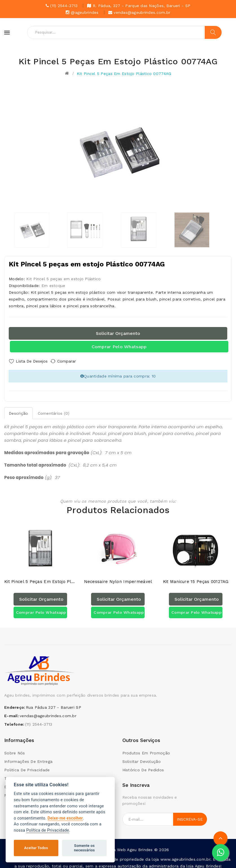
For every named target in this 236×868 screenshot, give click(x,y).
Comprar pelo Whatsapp (119, 347)
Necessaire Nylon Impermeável (118, 577)
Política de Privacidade (48, 830)
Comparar (72, 361)
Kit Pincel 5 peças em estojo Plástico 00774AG (124, 74)
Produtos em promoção (146, 748)
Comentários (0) (54, 411)
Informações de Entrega (28, 757)
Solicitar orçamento (118, 333)
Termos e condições (25, 774)
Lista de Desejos (32, 361)
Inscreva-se (190, 815)
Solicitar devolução (142, 757)
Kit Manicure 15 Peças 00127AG (196, 577)
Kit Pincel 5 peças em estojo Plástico (40, 577)
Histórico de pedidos (143, 765)
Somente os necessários (84, 848)
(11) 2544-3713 (39, 720)
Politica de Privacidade (27, 765)
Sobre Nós (15, 748)
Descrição (18, 411)
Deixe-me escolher (65, 818)
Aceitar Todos (36, 848)
